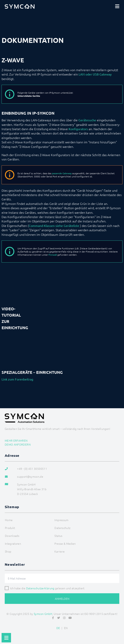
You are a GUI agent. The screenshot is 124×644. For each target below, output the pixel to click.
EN (66, 628)
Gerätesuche (87, 120)
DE (58, 628)
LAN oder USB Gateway (95, 74)
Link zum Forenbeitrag (17, 379)
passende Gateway (62, 173)
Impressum (61, 520)
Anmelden (62, 599)
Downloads (12, 536)
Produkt (10, 528)
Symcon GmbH (43, 614)
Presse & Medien (65, 544)
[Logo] (20, 6)
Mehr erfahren (16, 440)
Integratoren (13, 544)
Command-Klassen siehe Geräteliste (54, 226)
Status (58, 536)
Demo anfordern (18, 444)
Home (9, 520)
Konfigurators (78, 129)
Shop (8, 551)
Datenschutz (62, 528)
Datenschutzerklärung (40, 588)
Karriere (60, 551)
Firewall (53, 255)
